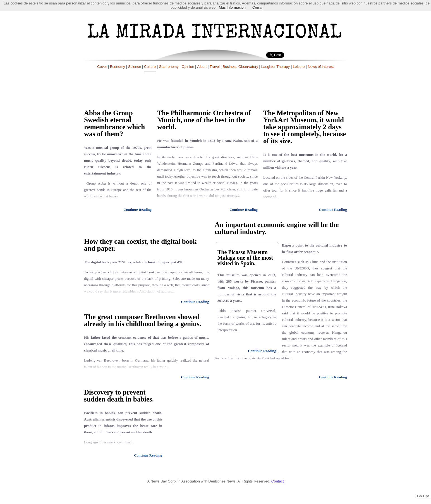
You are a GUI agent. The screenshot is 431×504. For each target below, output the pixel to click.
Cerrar (258, 7)
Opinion (188, 67)
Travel (215, 67)
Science (135, 67)
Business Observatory (240, 67)
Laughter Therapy (276, 67)
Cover (102, 67)
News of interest (321, 67)
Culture (150, 67)
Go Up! (423, 496)
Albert (202, 67)
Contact (278, 481)
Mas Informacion (232, 7)
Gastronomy (169, 67)
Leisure (299, 67)
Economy (118, 67)
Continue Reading (137, 210)
